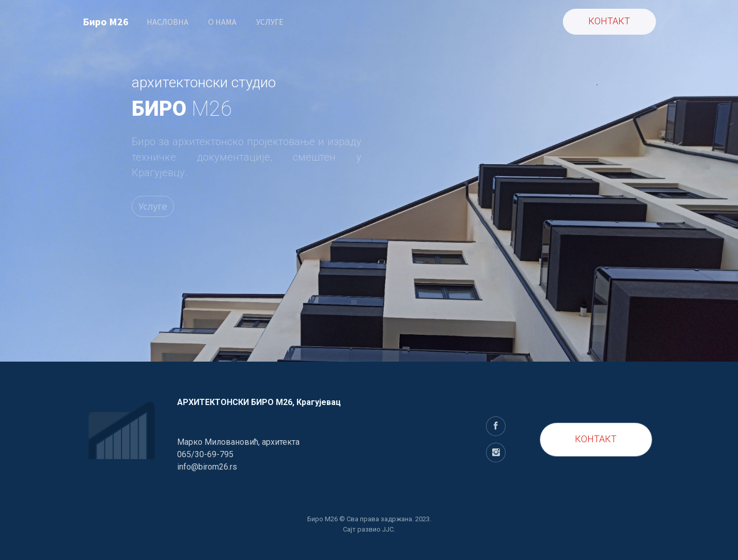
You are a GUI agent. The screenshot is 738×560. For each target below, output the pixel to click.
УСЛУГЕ (270, 22)
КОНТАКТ (596, 439)
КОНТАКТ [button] (609, 21)
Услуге (153, 206)
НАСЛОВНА (168, 22)
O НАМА (222, 22)
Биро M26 (106, 21)
